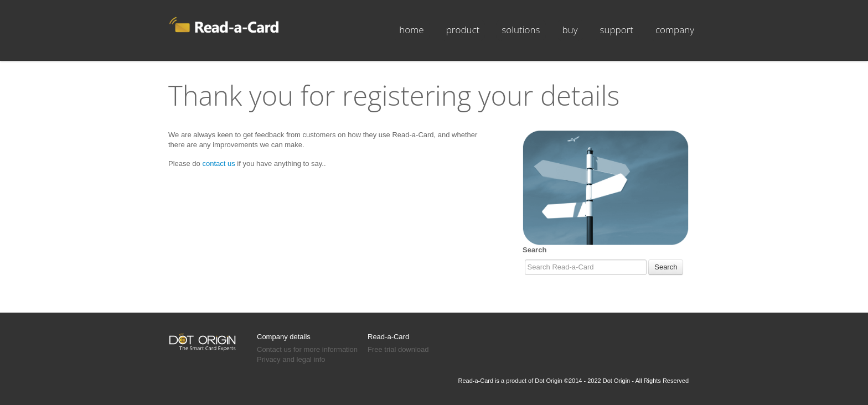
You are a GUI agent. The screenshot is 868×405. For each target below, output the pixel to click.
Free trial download (398, 349)
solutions (521, 30)
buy (570, 30)
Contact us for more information (307, 349)
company (675, 30)
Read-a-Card (388, 337)
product (463, 30)
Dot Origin (549, 381)
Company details (284, 337)
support (617, 30)
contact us (218, 163)
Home (411, 30)
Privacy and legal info (291, 359)
